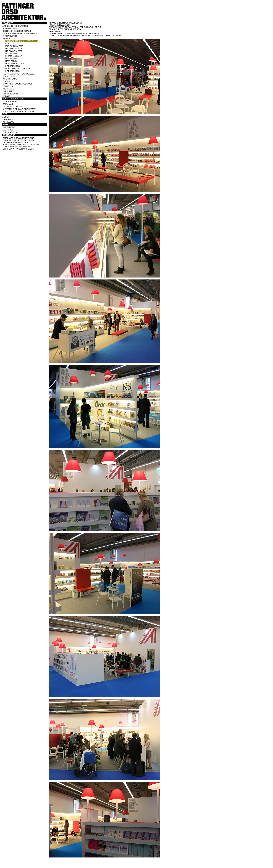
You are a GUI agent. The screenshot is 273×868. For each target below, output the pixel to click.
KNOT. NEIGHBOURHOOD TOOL (17, 84)
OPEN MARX (8, 104)
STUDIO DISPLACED (12, 107)
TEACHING (8, 119)
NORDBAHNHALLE (11, 102)
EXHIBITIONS (9, 127)
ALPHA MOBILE (10, 29)
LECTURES (8, 130)
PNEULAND (8, 91)
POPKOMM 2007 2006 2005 (18, 69)
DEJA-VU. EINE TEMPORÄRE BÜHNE (20, 34)
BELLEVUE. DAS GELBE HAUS (17, 31)
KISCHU (6, 81)
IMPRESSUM (8, 122)
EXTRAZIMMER (10, 36)
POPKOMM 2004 (13, 71)
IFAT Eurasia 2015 (14, 46)
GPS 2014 (10, 44)
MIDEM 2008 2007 (14, 56)
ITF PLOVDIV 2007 (14, 51)
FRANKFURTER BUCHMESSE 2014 (22, 41)
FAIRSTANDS (9, 38)
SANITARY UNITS (10, 94)
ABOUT (6, 117)
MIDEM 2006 (11, 59)
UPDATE (6, 96)
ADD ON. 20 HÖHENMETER (15, 26)
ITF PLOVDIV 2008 (14, 49)
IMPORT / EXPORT (11, 79)
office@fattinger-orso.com (18, 149)
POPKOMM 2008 (13, 66)
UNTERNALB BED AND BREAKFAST (19, 109)
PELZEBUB (8, 86)
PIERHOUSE (8, 89)
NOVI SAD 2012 (12, 61)
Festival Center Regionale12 (18, 74)
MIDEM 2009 (11, 54)
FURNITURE (8, 76)
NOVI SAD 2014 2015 (15, 64)
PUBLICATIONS (10, 132)
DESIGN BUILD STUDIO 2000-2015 (18, 112)
